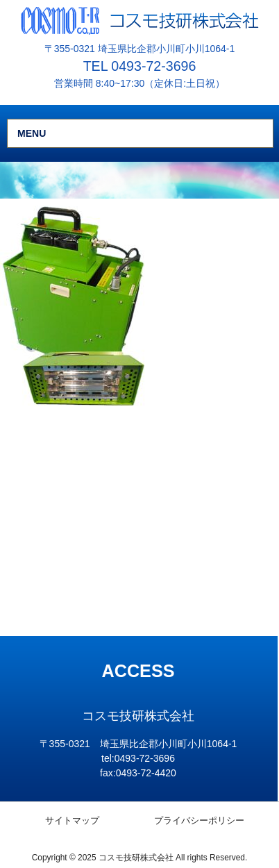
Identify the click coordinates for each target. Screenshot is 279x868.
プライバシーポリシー (199, 820)
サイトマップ (72, 820)
